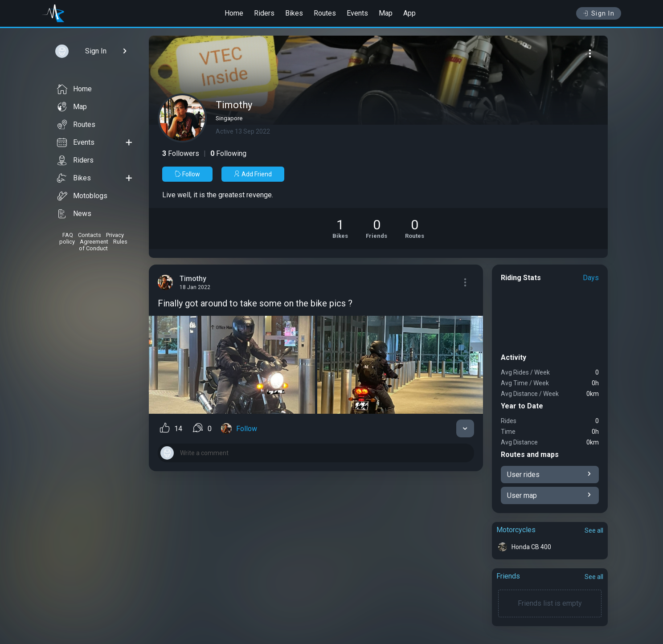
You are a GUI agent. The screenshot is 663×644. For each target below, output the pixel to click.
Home (234, 13)
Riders (264, 13)
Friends (508, 576)
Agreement (94, 242)
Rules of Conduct (103, 245)
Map (386, 13)
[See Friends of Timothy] (377, 228)
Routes (325, 13)
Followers (181, 153)
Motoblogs (82, 196)
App (409, 13)
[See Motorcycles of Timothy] (340, 228)
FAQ (68, 235)
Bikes (294, 13)
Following (228, 153)
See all (594, 530)
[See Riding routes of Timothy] (415, 228)
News (74, 214)
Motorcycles (516, 530)
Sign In (599, 13)
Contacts (90, 235)
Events (357, 13)
